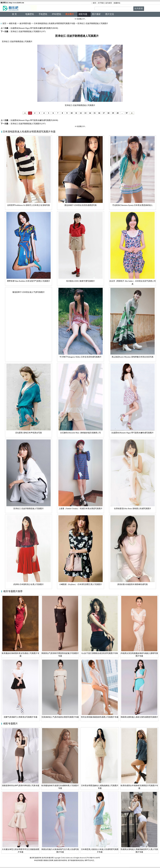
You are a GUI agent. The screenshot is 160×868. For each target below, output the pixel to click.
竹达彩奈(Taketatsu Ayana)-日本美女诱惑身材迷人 (132, 205)
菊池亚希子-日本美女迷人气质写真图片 (29, 292)
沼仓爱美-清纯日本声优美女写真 (29, 433)
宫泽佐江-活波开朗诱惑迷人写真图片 (29, 509)
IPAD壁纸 (57, 14)
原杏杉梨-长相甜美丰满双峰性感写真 (133, 584)
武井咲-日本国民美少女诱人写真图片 (29, 584)
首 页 (14, 14)
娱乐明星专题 (25, 23)
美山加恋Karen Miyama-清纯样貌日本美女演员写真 (132, 357)
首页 (94, 3)
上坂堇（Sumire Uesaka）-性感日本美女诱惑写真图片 (81, 509)
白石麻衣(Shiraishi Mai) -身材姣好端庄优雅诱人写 (80, 433)
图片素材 (96, 14)
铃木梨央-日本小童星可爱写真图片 (81, 281)
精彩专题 (13, 23)
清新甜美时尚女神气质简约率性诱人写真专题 (21, 786)
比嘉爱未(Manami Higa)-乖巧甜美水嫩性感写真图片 (132, 433)
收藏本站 (117, 3)
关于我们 (101, 3)
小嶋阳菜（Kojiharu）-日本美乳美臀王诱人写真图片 (81, 584)
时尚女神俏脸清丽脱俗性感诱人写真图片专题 (100, 717)
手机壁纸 (43, 14)
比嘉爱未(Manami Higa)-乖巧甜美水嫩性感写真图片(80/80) (34, 120)
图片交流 (110, 14)
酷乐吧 (51, 858)
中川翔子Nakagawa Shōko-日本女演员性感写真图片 (80, 357)
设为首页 (109, 3)
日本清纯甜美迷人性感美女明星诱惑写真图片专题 (54, 23)
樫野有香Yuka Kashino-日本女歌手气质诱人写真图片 (29, 281)
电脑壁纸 (30, 14)
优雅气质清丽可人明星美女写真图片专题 (21, 717)
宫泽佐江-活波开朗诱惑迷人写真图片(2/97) (28, 124)
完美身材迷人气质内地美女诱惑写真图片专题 (60, 717)
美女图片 (70, 14)
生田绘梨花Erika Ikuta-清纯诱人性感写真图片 (132, 509)
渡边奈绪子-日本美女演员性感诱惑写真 (81, 205)
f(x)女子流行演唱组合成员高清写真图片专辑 (100, 653)
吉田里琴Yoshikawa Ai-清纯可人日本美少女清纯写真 (29, 205)
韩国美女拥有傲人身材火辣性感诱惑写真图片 (139, 717)
